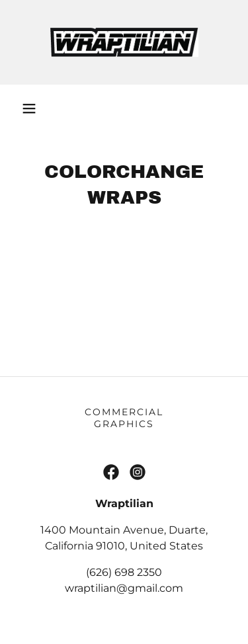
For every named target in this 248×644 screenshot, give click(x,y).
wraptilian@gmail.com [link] (124, 588)
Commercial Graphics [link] (124, 418)
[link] (124, 42)
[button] (29, 108)
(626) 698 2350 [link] (124, 572)
